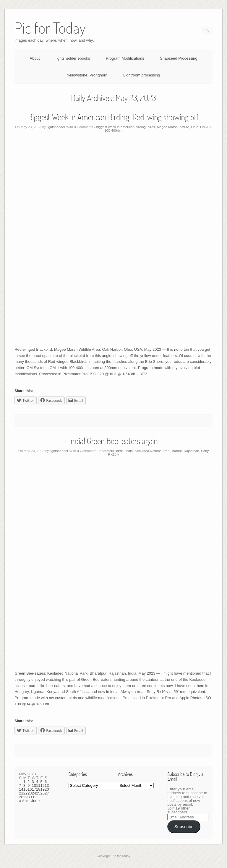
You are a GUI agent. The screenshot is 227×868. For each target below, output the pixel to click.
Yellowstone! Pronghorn (87, 75)
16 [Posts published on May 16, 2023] (30, 789)
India (129, 451)
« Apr (23, 801)
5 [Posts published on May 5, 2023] (42, 782)
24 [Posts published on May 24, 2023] (34, 793)
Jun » (36, 801)
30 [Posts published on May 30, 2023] (30, 797)
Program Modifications (125, 58)
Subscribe (184, 827)
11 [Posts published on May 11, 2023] (38, 785)
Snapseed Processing (179, 58)
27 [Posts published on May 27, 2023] (47, 793)
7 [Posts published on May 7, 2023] (20, 785)
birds (151, 127)
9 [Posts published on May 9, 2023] (29, 785)
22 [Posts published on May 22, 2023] (25, 793)
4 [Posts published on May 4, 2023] (37, 782)
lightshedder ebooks (73, 58)
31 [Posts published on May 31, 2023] (34, 797)
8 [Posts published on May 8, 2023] (24, 785)
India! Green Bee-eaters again (113, 441)
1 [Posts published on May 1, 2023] (24, 782)
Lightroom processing (142, 75)
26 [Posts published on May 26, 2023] (43, 793)
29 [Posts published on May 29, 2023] (25, 797)
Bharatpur (107, 451)
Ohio (194, 127)
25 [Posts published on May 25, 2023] (38, 793)
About (35, 58)
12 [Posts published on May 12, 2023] (43, 785)
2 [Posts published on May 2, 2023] (29, 782)
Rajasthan (192, 451)
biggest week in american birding (121, 127)
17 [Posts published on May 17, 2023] (34, 789)
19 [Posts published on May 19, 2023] (43, 789)
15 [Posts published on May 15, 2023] (25, 789)
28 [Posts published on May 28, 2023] (21, 797)
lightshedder (56, 127)
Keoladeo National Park (153, 451)
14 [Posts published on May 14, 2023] (21, 789)
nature (184, 127)
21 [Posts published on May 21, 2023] (21, 793)
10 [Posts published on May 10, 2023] (34, 785)
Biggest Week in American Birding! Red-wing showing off (113, 117)
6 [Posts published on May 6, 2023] (46, 782)
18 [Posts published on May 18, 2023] (38, 789)
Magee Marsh (167, 127)
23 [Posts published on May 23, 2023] (30, 793)
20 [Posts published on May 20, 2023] (47, 789)
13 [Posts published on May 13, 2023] (47, 785)
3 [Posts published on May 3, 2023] (33, 782)
